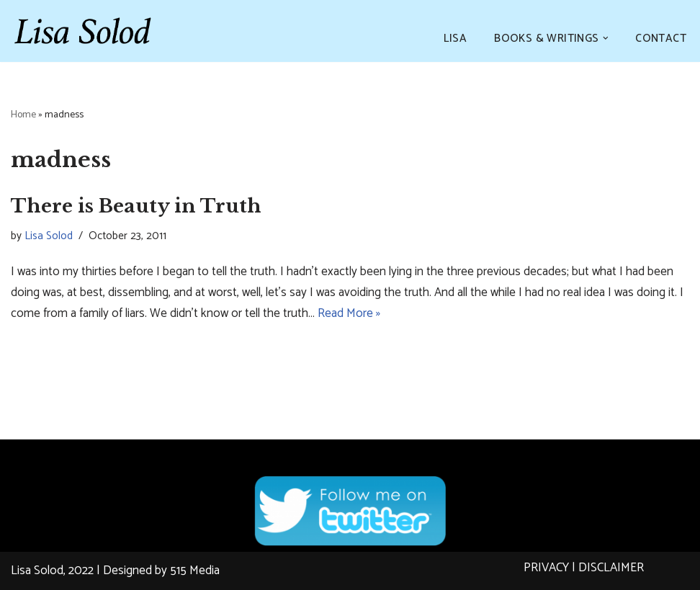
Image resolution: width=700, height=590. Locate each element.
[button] (606, 38)
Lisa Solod (49, 236)
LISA (456, 39)
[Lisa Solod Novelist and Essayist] (83, 31)
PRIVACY (546, 568)
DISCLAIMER (611, 568)
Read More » (349, 313)
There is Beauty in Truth (136, 206)
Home (23, 115)
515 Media (195, 571)
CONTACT (661, 39)
